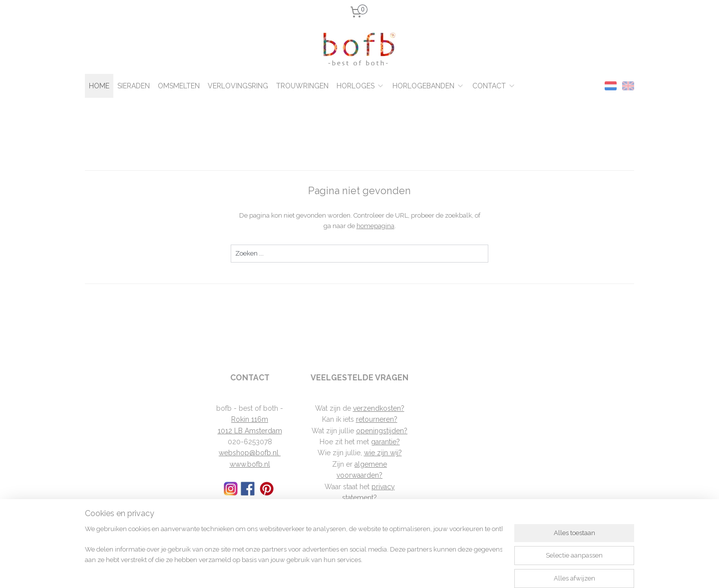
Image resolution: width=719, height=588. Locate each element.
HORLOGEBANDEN (428, 86)
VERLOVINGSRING (238, 86)
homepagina (375, 226)
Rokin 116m (250, 419)
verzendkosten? (379, 408)
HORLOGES (360, 86)
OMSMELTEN (179, 86)
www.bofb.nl (250, 464)
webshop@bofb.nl (250, 453)
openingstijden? (382, 431)
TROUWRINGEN (302, 86)
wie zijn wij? (383, 453)
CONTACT (494, 86)
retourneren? (377, 419)
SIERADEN (134, 86)
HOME (99, 86)
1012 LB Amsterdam (250, 431)
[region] (294, 551)
